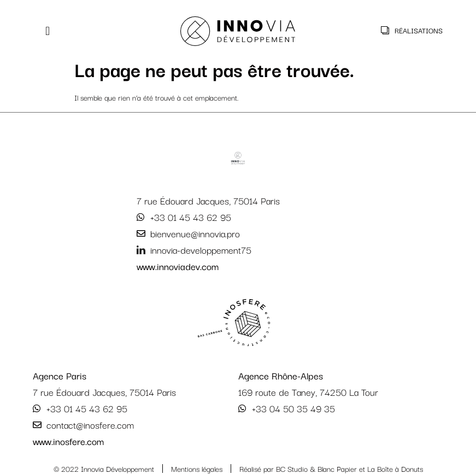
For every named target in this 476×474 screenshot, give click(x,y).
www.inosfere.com (68, 441)
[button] (48, 31)
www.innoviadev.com (178, 266)
